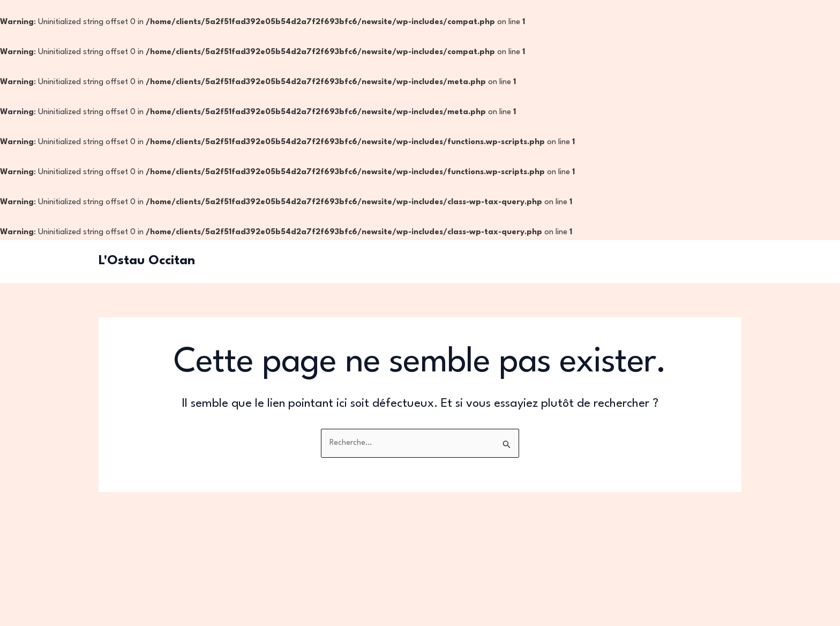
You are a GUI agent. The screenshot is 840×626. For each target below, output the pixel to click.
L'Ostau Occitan (147, 261)
